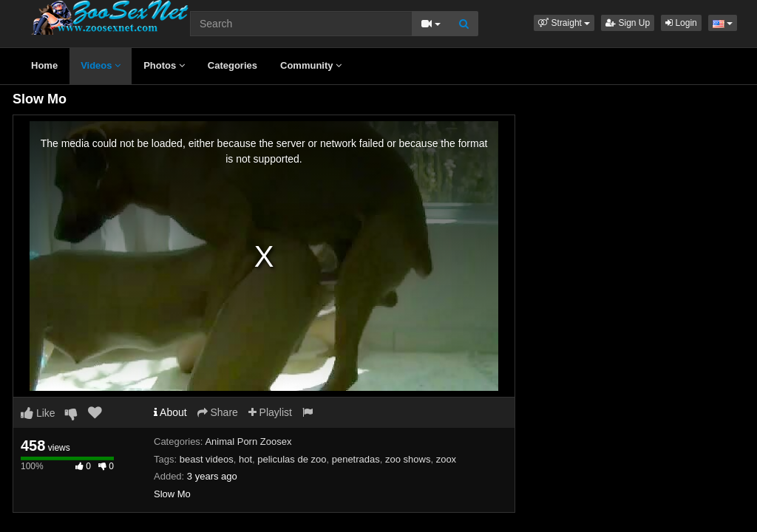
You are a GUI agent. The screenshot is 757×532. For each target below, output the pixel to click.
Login (681, 23)
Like (38, 413)
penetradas (356, 459)
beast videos (207, 459)
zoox (446, 459)
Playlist (270, 412)
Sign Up (628, 23)
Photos (164, 65)
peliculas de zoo (292, 459)
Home (44, 65)
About (170, 412)
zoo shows (408, 459)
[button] (564, 23)
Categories (232, 65)
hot (245, 459)
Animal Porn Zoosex (248, 441)
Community (311, 65)
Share (218, 412)
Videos (101, 65)
